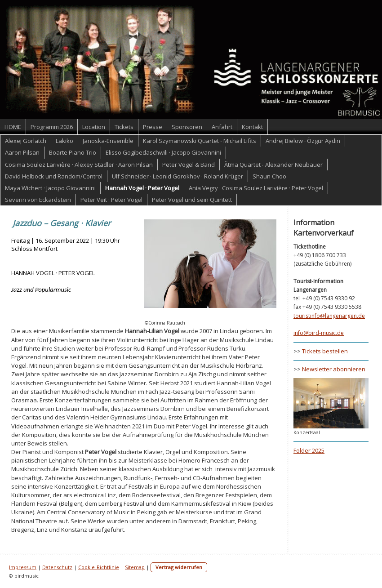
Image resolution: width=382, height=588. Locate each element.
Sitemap (135, 567)
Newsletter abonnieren (334, 369)
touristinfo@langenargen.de (329, 316)
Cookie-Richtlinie (99, 567)
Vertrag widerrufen (179, 567)
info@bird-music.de (319, 333)
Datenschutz (57, 567)
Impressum (23, 567)
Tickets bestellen (325, 351)
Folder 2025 (309, 450)
